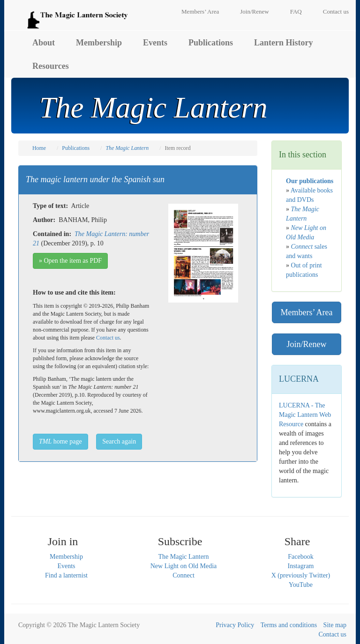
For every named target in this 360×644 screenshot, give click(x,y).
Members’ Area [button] (306, 312)
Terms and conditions (289, 625)
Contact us (336, 11)
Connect (184, 575)
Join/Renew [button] (307, 344)
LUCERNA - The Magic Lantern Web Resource (305, 415)
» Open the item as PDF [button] (70, 261)
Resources (51, 66)
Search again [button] (119, 441)
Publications (211, 43)
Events (155, 43)
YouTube (301, 585)
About (44, 43)
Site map (335, 625)
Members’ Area (200, 11)
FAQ (296, 11)
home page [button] (60, 441)
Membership (99, 43)
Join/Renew (254, 11)
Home (39, 148)
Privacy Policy (235, 625)
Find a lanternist (66, 575)
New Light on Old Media (184, 566)
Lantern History (284, 43)
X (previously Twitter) (301, 575)
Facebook (300, 557)
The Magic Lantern (183, 557)
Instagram (301, 566)
